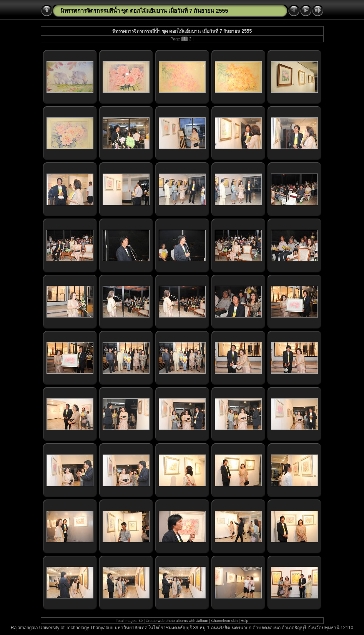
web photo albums (173, 621)
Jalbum (202, 621)
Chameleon (220, 621)
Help (244, 621)
